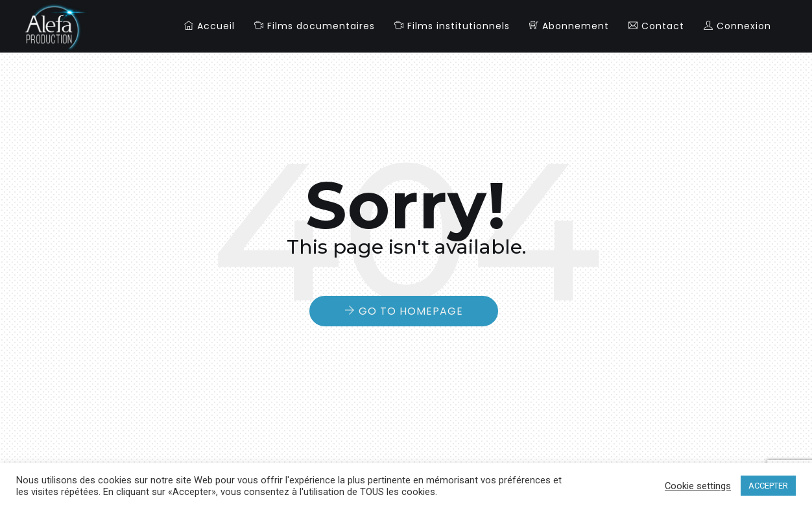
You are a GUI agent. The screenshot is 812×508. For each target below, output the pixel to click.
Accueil (209, 26)
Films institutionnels (452, 26)
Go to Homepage (411, 311)
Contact (656, 26)
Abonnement (569, 26)
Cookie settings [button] (698, 486)
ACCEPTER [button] (768, 486)
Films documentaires (315, 26)
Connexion (737, 26)
